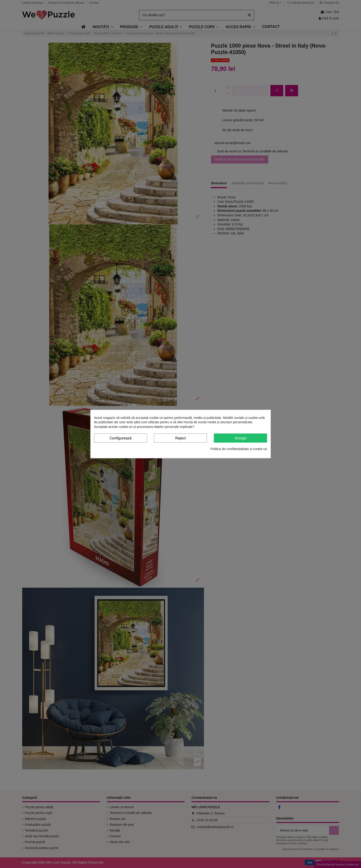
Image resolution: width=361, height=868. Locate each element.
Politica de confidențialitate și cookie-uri (239, 449)
